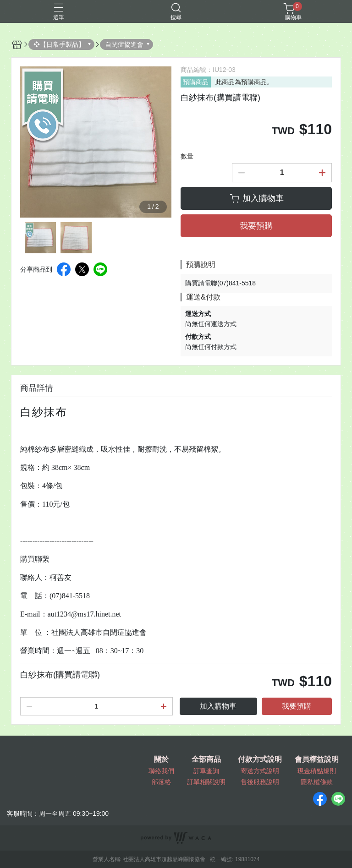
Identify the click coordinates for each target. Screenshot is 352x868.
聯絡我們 (161, 771)
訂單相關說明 (206, 782)
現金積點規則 (317, 771)
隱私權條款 (317, 782)
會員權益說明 (317, 759)
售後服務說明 (260, 782)
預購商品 (196, 82)
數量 (187, 156)
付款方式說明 (260, 759)
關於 (161, 759)
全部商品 (206, 759)
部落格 (161, 782)
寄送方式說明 (260, 771)
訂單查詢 (206, 771)
